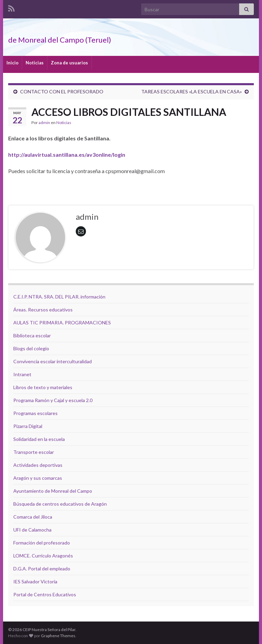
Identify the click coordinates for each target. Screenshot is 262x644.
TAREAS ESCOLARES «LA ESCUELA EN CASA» (192, 91)
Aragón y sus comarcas (38, 478)
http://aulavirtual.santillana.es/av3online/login (67, 155)
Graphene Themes (58, 636)
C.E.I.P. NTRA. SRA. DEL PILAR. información (59, 297)
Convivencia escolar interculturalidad (53, 361)
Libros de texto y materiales (43, 387)
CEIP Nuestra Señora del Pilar (73, 28)
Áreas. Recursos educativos (43, 310)
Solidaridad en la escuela (39, 439)
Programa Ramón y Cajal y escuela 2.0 (53, 400)
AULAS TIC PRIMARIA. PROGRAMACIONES (62, 323)
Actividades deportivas (38, 465)
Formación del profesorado (42, 543)
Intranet (22, 374)
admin (44, 122)
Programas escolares (35, 413)
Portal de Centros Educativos (45, 594)
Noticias (35, 63)
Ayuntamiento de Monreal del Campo (53, 491)
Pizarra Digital (28, 426)
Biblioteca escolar (32, 335)
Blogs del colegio (31, 348)
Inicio (12, 63)
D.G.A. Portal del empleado (42, 569)
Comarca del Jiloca (33, 517)
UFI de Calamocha (32, 530)
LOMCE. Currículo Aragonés (43, 556)
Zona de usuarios (69, 63)
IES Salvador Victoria (35, 581)
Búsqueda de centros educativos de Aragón (60, 504)
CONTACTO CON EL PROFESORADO (62, 91)
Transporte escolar (34, 452)
